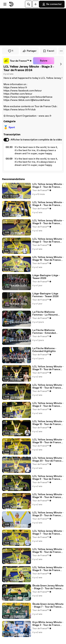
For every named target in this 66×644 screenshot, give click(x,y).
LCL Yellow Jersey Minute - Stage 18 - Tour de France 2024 (48, 259)
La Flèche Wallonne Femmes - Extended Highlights (44, 332)
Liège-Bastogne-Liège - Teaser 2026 (46, 277)
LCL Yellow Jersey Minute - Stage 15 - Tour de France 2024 (48, 551)
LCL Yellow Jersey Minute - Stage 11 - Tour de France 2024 (48, 368)
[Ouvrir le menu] (5, 4)
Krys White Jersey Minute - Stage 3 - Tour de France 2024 (48, 624)
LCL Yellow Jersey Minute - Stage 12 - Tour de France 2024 (48, 423)
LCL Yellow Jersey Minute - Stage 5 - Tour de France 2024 (48, 240)
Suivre (44, 61)
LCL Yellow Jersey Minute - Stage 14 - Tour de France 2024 (48, 496)
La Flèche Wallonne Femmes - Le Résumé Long (45, 313)
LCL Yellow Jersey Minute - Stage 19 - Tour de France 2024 (48, 441)
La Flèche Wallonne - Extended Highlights (44, 350)
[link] (18, 61)
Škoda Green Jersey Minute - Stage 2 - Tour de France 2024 (48, 587)
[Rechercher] (29, 4)
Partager (29, 51)
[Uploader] (36, 4)
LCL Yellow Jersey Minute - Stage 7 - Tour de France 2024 (48, 532)
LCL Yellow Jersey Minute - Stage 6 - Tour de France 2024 (48, 569)
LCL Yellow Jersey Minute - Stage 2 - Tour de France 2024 (48, 405)
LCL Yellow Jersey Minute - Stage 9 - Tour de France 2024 (48, 478)
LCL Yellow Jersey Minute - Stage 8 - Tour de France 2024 (48, 222)
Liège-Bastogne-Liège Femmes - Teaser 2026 (45, 295)
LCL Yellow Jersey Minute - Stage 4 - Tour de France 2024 (48, 204)
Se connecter (52, 4)
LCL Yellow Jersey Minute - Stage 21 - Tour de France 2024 (48, 514)
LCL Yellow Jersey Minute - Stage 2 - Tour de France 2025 (48, 186)
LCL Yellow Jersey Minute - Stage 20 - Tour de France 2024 (48, 459)
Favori (48, 51)
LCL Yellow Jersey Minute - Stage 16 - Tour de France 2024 (48, 386)
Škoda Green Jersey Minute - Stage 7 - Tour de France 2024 (48, 605)
